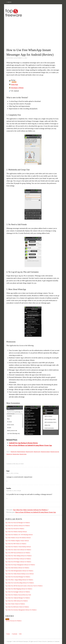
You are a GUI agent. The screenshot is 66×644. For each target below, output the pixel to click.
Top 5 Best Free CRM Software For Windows (17, 601)
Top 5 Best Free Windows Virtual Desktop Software (18, 547)
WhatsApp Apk (14, 452)
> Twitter (8, 634)
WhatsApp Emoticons (21, 452)
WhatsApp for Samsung (45, 452)
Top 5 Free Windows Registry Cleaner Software (17, 541)
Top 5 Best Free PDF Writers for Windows (16, 544)
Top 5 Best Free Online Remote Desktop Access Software (20, 574)
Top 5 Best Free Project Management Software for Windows (20, 565)
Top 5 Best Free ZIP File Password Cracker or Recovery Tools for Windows (24, 586)
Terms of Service (43, 641)
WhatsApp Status (16, 454)
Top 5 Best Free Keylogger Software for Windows (18, 592)
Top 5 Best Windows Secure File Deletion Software (18, 538)
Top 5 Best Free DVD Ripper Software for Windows (18, 562)
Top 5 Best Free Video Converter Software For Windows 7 (31, 510)
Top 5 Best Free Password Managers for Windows (18, 523)
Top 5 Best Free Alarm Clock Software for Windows (18, 550)
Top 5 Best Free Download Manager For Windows (18, 577)
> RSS (20, 634)
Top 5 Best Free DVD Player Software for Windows (18, 559)
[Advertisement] (35, 31)
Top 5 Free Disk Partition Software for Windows (17, 568)
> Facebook (14, 634)
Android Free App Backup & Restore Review (23, 443)
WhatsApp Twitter (23, 454)
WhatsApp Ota (9, 454)
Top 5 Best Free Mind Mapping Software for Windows (19, 589)
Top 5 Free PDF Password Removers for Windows (18, 553)
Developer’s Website (17, 88)
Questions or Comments (53, 641)
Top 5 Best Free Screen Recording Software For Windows (20, 583)
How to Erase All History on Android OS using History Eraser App (30, 445)
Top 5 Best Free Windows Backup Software (16, 532)
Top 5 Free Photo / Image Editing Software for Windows (19, 580)
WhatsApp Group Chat (55, 452)
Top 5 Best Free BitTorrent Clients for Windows (17, 607)
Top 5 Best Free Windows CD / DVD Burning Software (19, 535)
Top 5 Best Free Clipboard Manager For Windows (18, 598)
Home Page (15, 84)
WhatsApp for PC (37, 452)
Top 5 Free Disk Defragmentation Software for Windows (19, 571)
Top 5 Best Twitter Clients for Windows (15, 604)
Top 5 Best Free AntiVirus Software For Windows (18, 526)
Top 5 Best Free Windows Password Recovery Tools (18, 595)
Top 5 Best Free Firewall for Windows (15, 529)
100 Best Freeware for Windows (14, 621)
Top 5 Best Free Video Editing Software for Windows (19, 556)
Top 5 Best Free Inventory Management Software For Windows (21, 610)
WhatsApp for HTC (29, 452)
